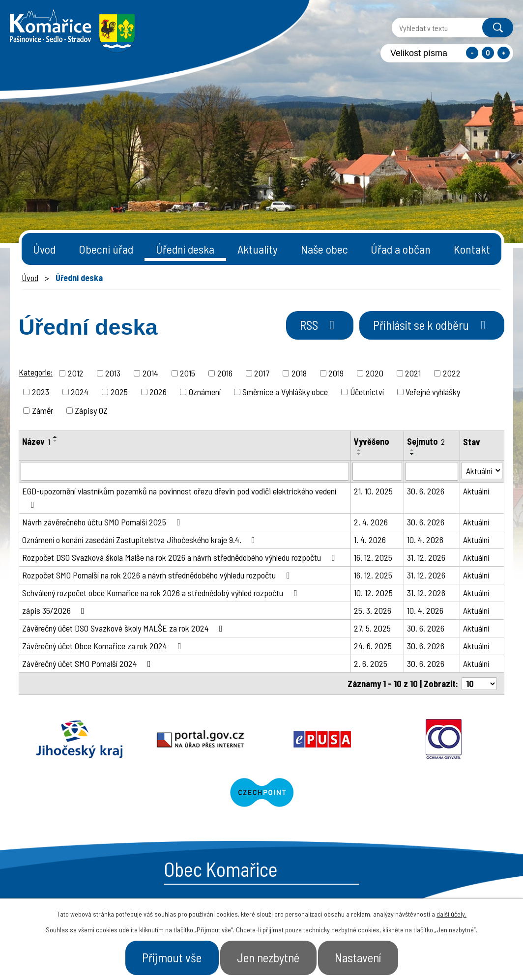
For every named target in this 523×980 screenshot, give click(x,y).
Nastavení (358, 957)
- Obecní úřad (389, 887)
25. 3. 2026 (373, 610)
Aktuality (258, 249)
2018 (299, 373)
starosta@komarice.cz (214, 858)
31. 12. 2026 (426, 557)
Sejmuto (426, 441)
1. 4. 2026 (370, 540)
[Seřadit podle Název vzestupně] (56, 437)
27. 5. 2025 (372, 628)
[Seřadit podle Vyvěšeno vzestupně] (359, 450)
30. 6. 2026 (426, 491)
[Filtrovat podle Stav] (482, 471)
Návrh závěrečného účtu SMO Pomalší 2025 (103, 522)
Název (36, 441)
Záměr (43, 410)
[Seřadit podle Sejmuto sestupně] (412, 454)
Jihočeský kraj (67, 739)
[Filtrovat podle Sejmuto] (432, 471)
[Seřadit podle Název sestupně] (56, 441)
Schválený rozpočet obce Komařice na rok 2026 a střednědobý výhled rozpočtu (161, 593)
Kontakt (472, 249)
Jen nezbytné (268, 957)
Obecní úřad (106, 249)
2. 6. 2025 (371, 663)
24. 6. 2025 (373, 646)
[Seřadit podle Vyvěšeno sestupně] (359, 454)
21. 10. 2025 (373, 491)
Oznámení (205, 392)
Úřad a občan (401, 249)
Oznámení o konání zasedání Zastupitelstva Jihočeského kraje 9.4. (141, 540)
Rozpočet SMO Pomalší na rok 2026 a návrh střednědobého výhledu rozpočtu (158, 575)
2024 (80, 392)
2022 (452, 373)
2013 (113, 373)
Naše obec (324, 249)
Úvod (44, 249)
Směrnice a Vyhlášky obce (285, 392)
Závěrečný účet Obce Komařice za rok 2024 (103, 646)
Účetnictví (367, 392)
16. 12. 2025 (373, 557)
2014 (150, 373)
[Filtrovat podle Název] (185, 471)
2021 (413, 373)
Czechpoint (456, 739)
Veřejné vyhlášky (433, 392)
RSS (320, 325)
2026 (158, 392)
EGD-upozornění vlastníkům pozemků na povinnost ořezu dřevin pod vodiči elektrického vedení (179, 497)
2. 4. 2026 (371, 522)
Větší (504, 53)
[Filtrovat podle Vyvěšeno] (377, 471)
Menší (472, 53)
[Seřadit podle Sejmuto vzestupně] (412, 450)
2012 (76, 373)
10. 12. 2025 (373, 593)
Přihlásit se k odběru (432, 325)
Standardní (488, 53)
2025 (119, 392)
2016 (225, 373)
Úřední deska (185, 249)
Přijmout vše (172, 957)
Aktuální (476, 491)
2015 (188, 373)
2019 (336, 373)
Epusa (261, 739)
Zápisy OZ (91, 410)
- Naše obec (459, 887)
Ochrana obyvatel (359, 739)
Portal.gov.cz (165, 739)
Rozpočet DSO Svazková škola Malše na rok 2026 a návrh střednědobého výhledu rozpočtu (180, 557)
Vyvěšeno (372, 441)
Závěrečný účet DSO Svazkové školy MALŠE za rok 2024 (124, 628)
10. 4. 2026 (425, 540)
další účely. (451, 914)
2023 (41, 392)
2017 (262, 373)
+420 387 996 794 (202, 882)
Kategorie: (36, 372)
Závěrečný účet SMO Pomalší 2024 (88, 663)
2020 (375, 373)
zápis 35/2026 (55, 610)
